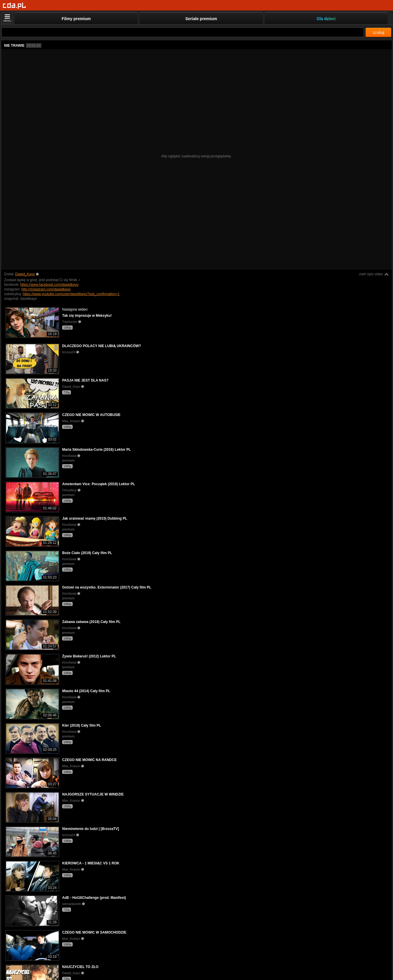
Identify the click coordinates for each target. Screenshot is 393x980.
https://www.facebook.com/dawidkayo (49, 285)
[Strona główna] (14, 6)
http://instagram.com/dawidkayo (46, 289)
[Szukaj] (183, 32)
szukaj (378, 32)
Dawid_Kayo (25, 274)
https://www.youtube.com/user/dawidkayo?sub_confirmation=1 (71, 294)
